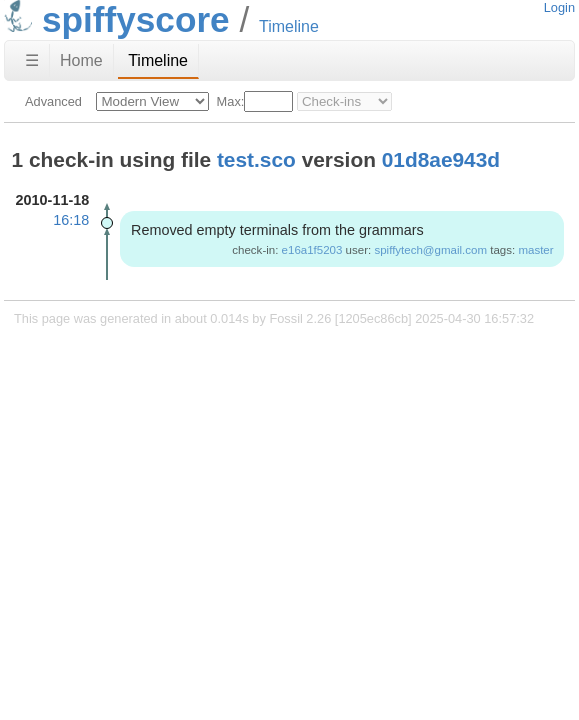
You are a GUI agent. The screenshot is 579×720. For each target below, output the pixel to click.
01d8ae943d (441, 159)
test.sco (256, 159)
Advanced (53, 101)
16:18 (71, 220)
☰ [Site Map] (32, 60)
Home (81, 60)
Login (559, 7)
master (535, 250)
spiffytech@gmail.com (430, 250)
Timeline (158, 60)
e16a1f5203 (312, 250)
